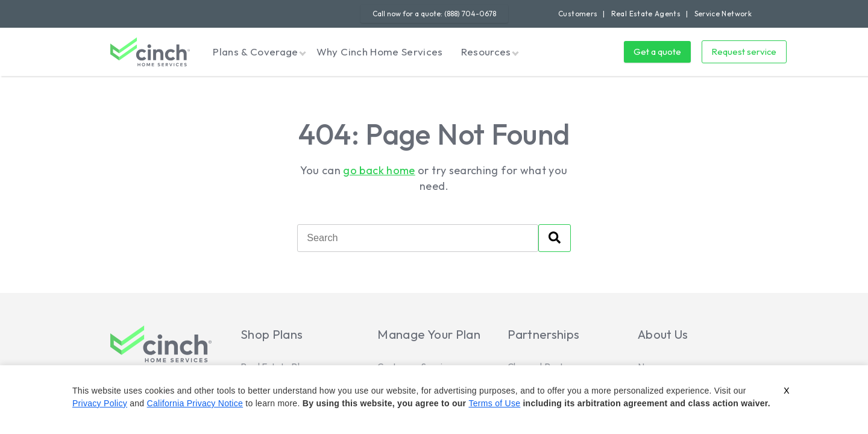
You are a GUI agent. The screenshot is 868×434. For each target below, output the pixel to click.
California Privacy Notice (195, 403)
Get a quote (657, 52)
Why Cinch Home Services (380, 52)
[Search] (418, 238)
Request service (744, 52)
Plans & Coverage (255, 52)
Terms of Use (494, 403)
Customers (578, 14)
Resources (486, 52)
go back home (379, 170)
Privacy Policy (100, 403)
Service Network (723, 14)
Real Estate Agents (646, 14)
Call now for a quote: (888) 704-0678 (434, 14)
